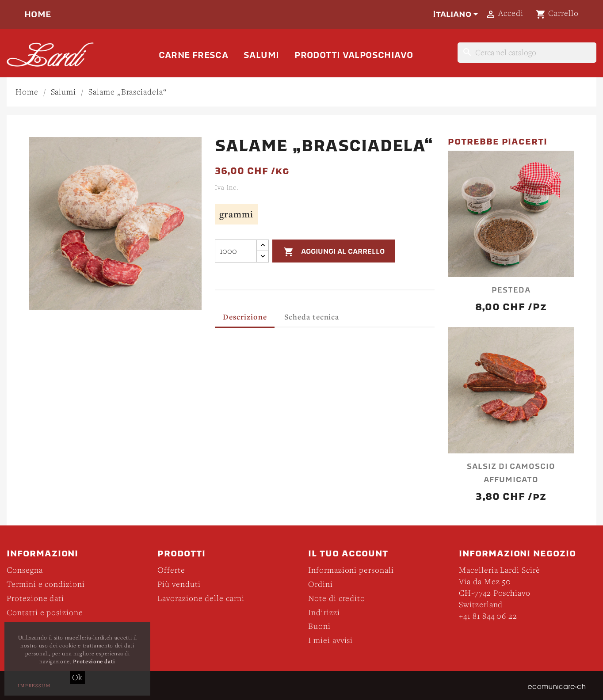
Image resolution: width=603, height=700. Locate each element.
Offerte (171, 570)
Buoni (319, 626)
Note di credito (337, 598)
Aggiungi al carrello (334, 252)
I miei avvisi (330, 640)
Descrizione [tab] (245, 317)
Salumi (261, 55)
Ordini (321, 584)
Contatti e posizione (45, 612)
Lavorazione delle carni (201, 598)
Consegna (25, 570)
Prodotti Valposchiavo (354, 55)
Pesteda (511, 290)
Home (38, 14)
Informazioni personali (351, 570)
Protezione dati (35, 598)
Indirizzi (324, 612)
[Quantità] (236, 251)
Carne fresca (194, 55)
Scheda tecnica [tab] (312, 317)
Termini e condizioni (46, 584)
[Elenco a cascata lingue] (457, 14)
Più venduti (179, 584)
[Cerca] (527, 53)
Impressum (34, 685)
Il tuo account (348, 554)
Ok (78, 677)
